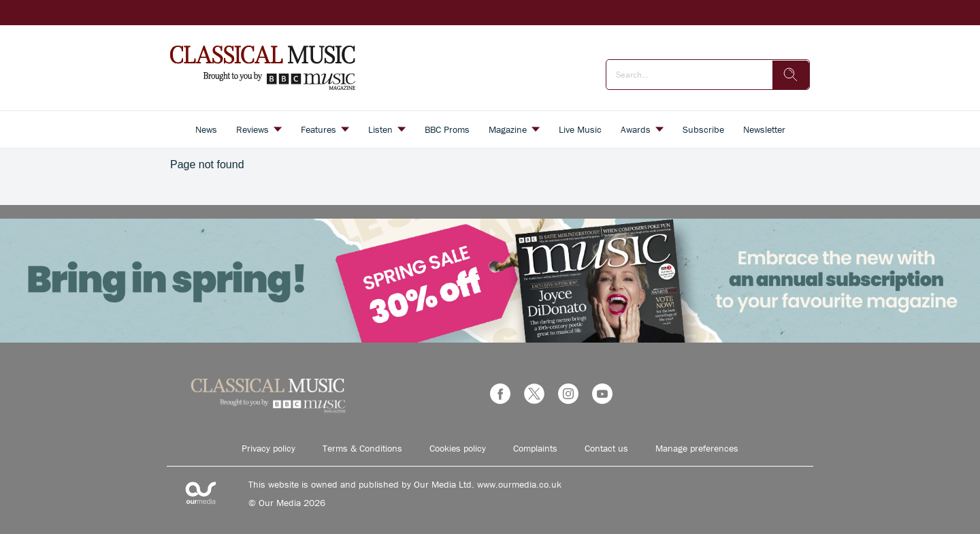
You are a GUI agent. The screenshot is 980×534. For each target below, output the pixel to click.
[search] (791, 75)
